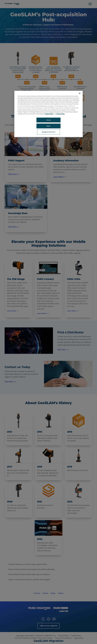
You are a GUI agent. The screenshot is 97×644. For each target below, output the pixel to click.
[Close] (80, 93)
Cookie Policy (49, 114)
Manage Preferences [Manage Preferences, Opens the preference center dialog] (48, 132)
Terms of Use (60, 114)
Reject (48, 126)
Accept (48, 120)
